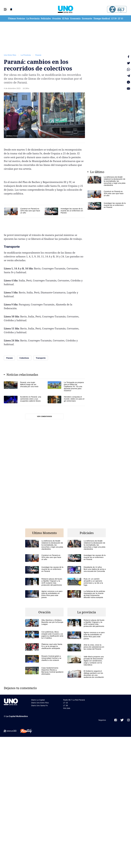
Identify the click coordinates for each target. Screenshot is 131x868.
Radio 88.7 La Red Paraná (74, 700)
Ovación (57, 19)
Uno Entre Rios (10, 55)
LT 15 (120, 19)
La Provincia (33, 19)
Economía (75, 19)
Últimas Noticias (17, 19)
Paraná (38, 55)
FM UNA (67, 708)
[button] (5, 9)
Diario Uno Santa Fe (39, 705)
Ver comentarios (44, 416)
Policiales (46, 19)
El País (66, 19)
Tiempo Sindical (102, 19)
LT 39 (114, 19)
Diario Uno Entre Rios (40, 703)
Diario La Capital (38, 700)
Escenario (87, 19)
